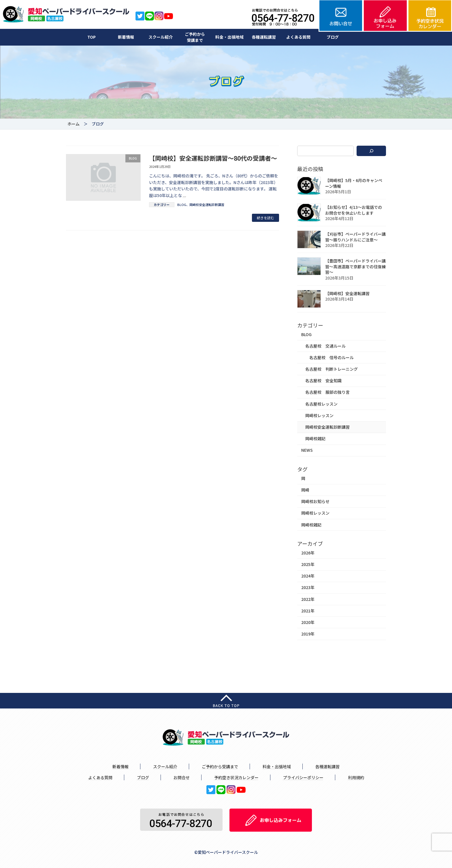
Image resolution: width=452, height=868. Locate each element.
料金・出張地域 (229, 37)
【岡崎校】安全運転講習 (347, 293)
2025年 (308, 564)
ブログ (333, 37)
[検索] (371, 151)
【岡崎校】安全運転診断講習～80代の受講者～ (213, 158)
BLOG (182, 205)
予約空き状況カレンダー (236, 777)
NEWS (307, 450)
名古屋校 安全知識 (323, 380)
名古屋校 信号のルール (332, 357)
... (184, 195)
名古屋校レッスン (321, 404)
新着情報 (126, 37)
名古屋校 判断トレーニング (332, 369)
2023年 (308, 587)
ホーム (74, 124)
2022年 (308, 599)
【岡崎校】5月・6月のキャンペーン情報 (354, 183)
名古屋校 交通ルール (325, 346)
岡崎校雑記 (315, 438)
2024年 (308, 576)
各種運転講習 (264, 37)
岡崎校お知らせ (315, 501)
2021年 (308, 610)
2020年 (308, 622)
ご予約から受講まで (195, 37)
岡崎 (305, 490)
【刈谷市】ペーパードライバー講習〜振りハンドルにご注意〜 (355, 237)
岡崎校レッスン (319, 415)
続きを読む (265, 218)
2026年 (308, 553)
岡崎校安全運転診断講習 (207, 205)
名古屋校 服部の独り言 (327, 392)
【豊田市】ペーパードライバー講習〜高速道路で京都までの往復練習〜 (355, 266)
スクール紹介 (161, 37)
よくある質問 (298, 37)
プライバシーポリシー (303, 777)
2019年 (308, 634)
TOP (92, 37)
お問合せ (182, 777)
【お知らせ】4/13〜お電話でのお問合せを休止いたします (354, 210)
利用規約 (356, 777)
